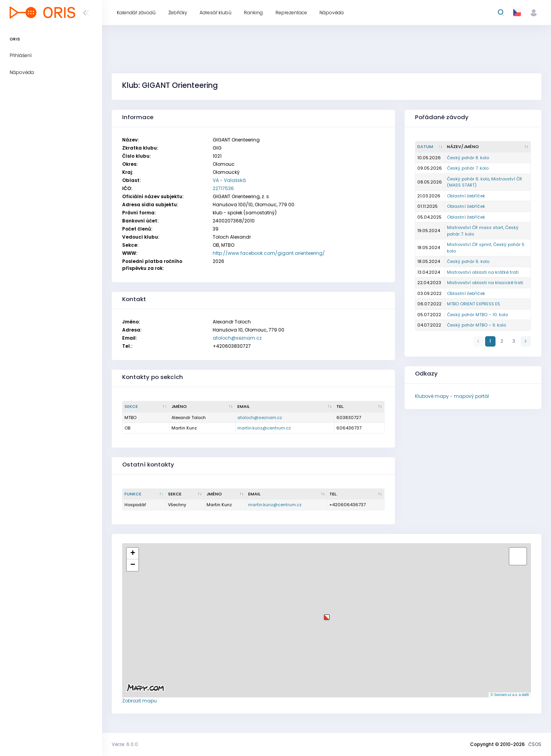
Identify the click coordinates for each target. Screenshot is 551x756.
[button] (327, 614)
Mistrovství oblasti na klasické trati (485, 283)
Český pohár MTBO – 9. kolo (476, 325)
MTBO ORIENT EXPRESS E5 (474, 304)
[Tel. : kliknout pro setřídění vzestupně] (359, 407)
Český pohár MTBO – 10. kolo (477, 315)
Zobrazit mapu (139, 701)
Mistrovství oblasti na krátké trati (483, 272)
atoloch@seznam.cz (237, 338)
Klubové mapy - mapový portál (452, 396)
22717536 (223, 188)
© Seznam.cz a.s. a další (510, 695)
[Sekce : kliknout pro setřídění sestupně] (146, 407)
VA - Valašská (229, 180)
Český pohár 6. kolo (468, 261)
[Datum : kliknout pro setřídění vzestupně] (430, 147)
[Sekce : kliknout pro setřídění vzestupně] (185, 494)
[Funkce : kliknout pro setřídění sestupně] (144, 494)
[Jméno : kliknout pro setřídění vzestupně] (202, 407)
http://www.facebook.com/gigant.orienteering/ (269, 253)
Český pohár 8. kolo (468, 158)
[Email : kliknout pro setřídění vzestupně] (285, 407)
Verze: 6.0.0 (125, 744)
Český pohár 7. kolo (468, 168)
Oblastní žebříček (466, 196)
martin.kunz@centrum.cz (264, 428)
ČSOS (535, 744)
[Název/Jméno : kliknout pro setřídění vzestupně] (488, 147)
